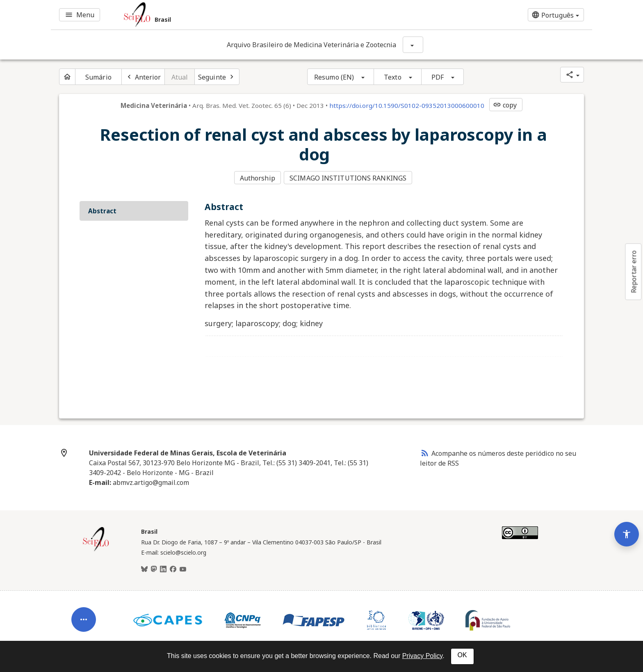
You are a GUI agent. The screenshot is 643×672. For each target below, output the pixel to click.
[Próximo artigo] (217, 77)
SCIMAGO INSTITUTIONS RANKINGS (349, 178)
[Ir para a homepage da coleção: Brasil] (231, 15)
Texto (393, 77)
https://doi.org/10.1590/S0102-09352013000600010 (407, 105)
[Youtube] (183, 568)
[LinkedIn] (163, 568)
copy (505, 105)
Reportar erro (634, 272)
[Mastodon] (154, 568)
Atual (180, 77)
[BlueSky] (144, 568)
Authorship (258, 178)
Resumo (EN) (334, 77)
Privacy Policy (422, 656)
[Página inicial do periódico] (67, 77)
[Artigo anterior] (143, 77)
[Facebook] (173, 568)
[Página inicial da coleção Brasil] (96, 549)
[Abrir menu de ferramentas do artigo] (84, 612)
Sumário (98, 77)
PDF (438, 77)
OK (462, 655)
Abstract (102, 210)
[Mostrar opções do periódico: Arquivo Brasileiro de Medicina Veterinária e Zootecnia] (413, 45)
